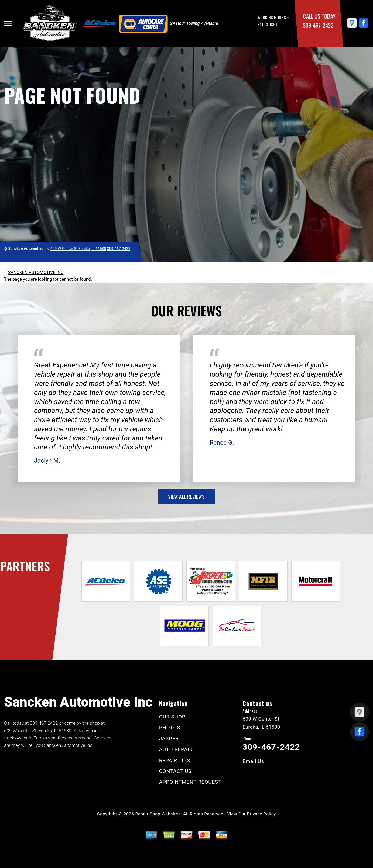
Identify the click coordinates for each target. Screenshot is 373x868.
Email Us (253, 761)
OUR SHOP (172, 717)
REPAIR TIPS (175, 760)
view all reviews (186, 496)
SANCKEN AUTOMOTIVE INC (36, 272)
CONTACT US (175, 771)
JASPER (169, 739)
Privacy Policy (261, 814)
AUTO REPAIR (176, 749)
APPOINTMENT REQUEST (190, 782)
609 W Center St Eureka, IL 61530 (78, 249)
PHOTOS (170, 728)
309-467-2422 (318, 25)
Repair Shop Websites (158, 814)
